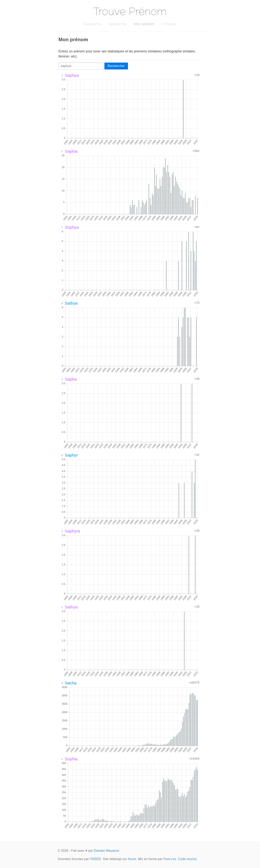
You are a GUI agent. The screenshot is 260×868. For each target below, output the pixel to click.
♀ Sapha (69, 379)
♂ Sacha (68, 683)
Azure (132, 859)
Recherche (118, 24)
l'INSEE (95, 859)
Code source (187, 859)
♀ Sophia (69, 759)
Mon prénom (144, 24)
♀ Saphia (69, 151)
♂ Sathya (69, 303)
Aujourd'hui (93, 24)
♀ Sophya (70, 227)
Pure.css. (170, 859)
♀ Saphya (70, 75)
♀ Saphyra (70, 531)
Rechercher (116, 66)
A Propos (169, 24)
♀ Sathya (69, 607)
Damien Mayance (107, 851)
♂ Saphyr (69, 455)
